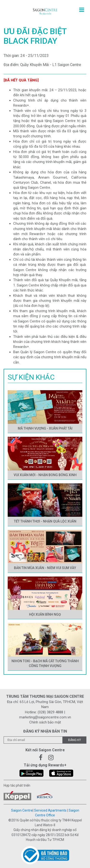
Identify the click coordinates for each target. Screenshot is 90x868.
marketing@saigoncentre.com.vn (45, 717)
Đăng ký (75, 740)
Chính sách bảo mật (45, 722)
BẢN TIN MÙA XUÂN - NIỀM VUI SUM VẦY (45, 568)
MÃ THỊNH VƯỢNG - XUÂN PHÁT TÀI (45, 428)
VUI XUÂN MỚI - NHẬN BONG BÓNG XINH (45, 475)
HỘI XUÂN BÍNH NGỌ (45, 614)
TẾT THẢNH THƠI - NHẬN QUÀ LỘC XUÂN (45, 521)
